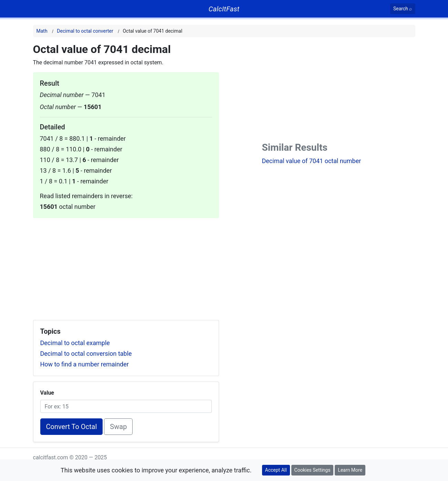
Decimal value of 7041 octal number (312, 161)
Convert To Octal (72, 427)
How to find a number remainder (85, 364)
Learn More (350, 470)
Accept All (276, 470)
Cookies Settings (312, 470)
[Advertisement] (126, 266)
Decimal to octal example (75, 343)
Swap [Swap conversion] (118, 427)
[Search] (403, 9)
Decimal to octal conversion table (86, 354)
